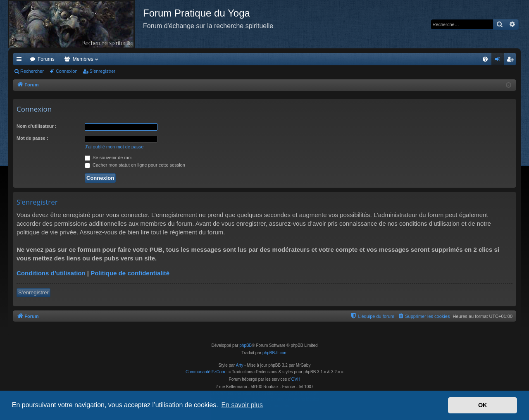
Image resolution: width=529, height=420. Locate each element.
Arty (240, 365)
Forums (46, 59)
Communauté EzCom (205, 372)
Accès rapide (21, 61)
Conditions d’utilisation (51, 273)
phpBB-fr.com (275, 353)
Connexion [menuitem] (499, 61)
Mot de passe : (32, 138)
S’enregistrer (102, 71)
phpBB (245, 345)
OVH (296, 379)
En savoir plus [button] (242, 405)
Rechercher (32, 71)
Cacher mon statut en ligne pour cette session (135, 165)
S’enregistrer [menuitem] (512, 61)
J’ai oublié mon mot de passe (114, 147)
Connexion (67, 71)
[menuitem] (485, 59)
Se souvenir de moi (108, 157)
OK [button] (483, 405)
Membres (83, 59)
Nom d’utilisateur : (37, 126)
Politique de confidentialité (130, 273)
